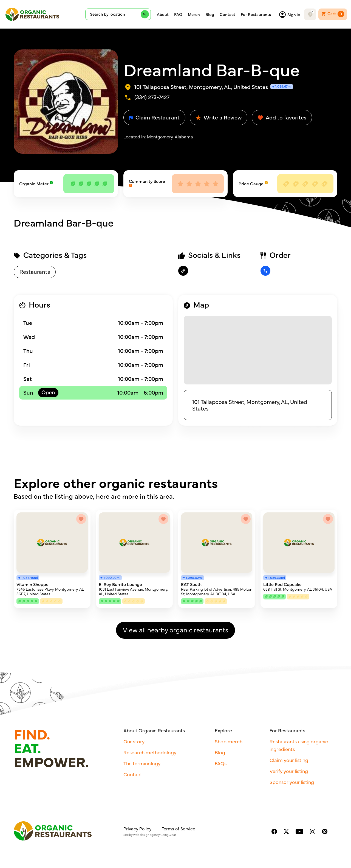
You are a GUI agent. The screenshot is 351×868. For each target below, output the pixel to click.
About (163, 14)
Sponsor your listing (292, 782)
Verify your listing (289, 771)
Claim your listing (289, 760)
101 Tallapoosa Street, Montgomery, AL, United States (250, 405)
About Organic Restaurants (154, 730)
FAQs (221, 763)
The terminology (142, 763)
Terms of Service (179, 828)
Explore (223, 730)
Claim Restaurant (154, 117)
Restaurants (35, 271)
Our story (134, 741)
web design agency (147, 835)
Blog (210, 14)
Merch (194, 14)
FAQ (178, 14)
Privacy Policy (137, 828)
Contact (227, 14)
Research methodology (150, 752)
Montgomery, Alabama (170, 136)
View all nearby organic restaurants (175, 630)
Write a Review (219, 117)
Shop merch (229, 741)
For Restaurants (256, 14)
